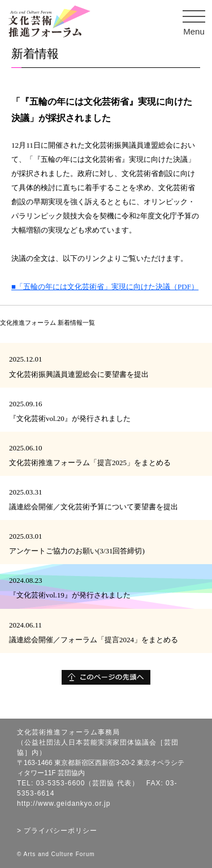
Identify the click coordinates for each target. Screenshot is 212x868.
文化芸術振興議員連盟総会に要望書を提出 (79, 374)
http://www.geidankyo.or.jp (64, 803)
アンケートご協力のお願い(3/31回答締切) (77, 551)
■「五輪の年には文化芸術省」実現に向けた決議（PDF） (105, 287)
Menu (197, 23)
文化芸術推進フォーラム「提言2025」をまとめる (90, 463)
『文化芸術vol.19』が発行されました (70, 595)
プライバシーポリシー (60, 831)
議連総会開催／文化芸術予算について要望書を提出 (94, 507)
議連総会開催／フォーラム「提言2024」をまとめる (94, 640)
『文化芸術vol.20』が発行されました (70, 418)
